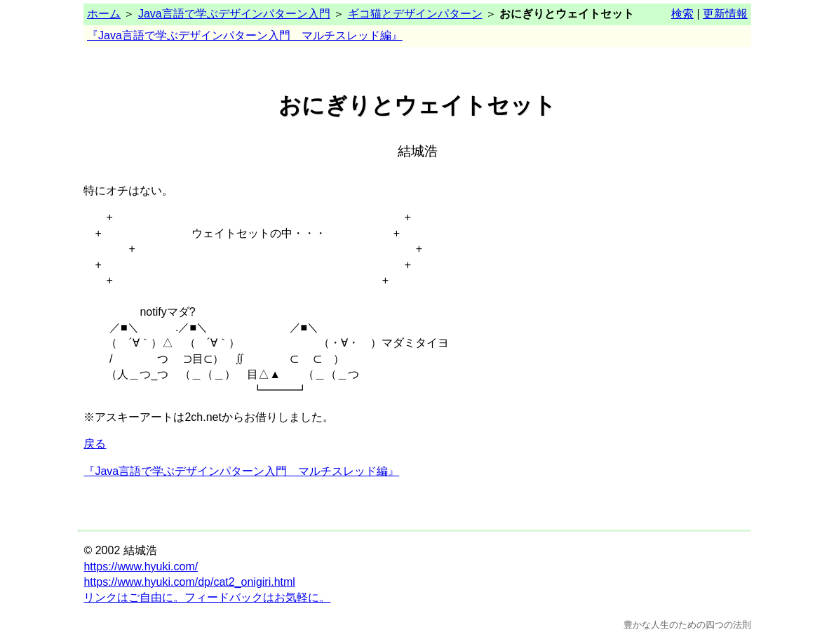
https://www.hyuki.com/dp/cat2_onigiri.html (189, 582)
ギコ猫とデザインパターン (415, 14)
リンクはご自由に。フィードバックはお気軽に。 (207, 597)
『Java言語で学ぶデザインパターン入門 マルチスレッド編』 (245, 35)
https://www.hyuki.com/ (141, 566)
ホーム (104, 14)
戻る (95, 444)
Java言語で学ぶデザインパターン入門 (234, 14)
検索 (682, 14)
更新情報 (725, 14)
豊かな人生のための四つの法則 (687, 625)
